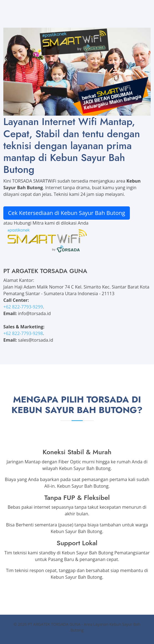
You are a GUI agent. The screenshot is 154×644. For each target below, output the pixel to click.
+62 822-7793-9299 (23, 307)
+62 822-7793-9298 (23, 333)
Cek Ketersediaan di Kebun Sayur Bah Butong (67, 213)
